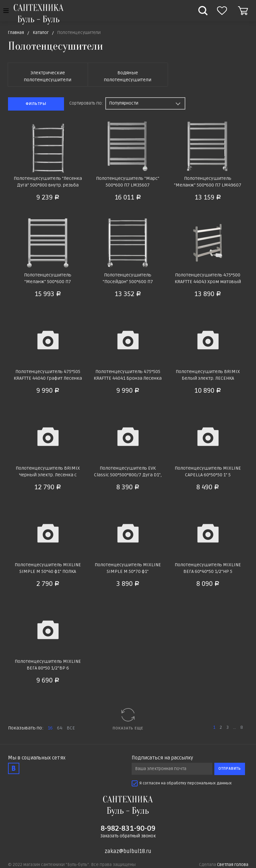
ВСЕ (71, 728)
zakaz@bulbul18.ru (128, 851)
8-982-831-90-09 (128, 828)
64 (60, 728)
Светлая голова (233, 865)
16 (50, 728)
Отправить (230, 769)
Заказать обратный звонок (128, 836)
